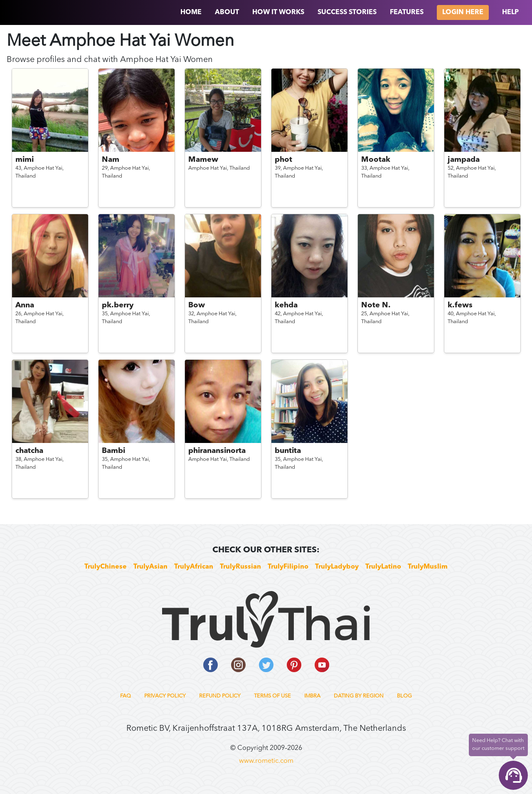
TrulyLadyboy (337, 567)
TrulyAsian (150, 567)
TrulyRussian (240, 567)
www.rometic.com (266, 761)
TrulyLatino (383, 567)
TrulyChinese (106, 567)
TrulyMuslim (428, 567)
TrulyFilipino (288, 567)
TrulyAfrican (194, 567)
